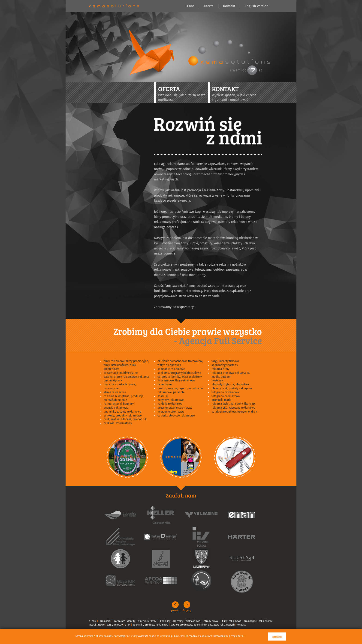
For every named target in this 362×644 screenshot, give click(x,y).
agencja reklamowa (116, 408)
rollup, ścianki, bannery (119, 404)
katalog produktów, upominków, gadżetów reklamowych (202, 625)
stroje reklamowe (115, 392)
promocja (105, 621)
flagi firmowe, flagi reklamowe (176, 380)
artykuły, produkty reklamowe (123, 416)
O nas (190, 6)
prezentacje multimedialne (121, 373)
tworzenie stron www (171, 412)
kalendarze (165, 384)
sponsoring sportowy (225, 365)
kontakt (241, 625)
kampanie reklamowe (171, 369)
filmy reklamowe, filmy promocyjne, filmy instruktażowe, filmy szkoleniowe (126, 365)
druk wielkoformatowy (118, 423)
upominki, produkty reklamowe (150, 625)
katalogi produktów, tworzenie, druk (234, 412)
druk (128, 625)
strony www (211, 621)
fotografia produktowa (226, 396)
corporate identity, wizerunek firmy (180, 377)
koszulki (163, 396)
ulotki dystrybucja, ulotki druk (230, 384)
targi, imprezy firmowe (226, 361)
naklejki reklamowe (170, 404)
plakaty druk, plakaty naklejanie (232, 388)
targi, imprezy (115, 625)
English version (257, 6)
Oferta (209, 6)
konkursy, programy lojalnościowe (179, 373)
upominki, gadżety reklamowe (122, 412)
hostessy (217, 380)
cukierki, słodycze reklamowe (176, 416)
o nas (92, 621)
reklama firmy (220, 369)
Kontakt (229, 6)
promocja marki (221, 400)
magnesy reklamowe (171, 400)
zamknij (277, 637)
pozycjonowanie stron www (175, 408)
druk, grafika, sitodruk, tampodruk (125, 419)
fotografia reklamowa (225, 392)
